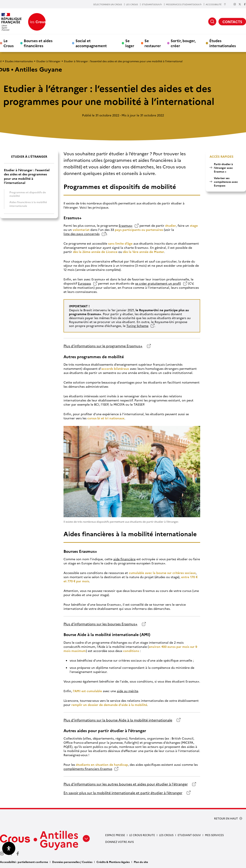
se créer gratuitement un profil (158, 283)
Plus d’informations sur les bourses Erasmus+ (101, 624)
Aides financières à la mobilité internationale (28, 204)
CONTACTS (232, 22)
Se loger (130, 43)
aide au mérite (127, 691)
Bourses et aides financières (38, 43)
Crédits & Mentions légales (113, 862)
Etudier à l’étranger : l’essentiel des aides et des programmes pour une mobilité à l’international (27, 176)
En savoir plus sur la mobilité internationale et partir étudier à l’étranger (123, 793)
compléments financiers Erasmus (88, 769)
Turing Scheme (137, 326)
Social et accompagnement (91, 43)
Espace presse (115, 835)
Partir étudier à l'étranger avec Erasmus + (223, 168)
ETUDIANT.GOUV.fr (152, 4)
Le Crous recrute (142, 835)
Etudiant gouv (189, 835)
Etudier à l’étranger (48, 61)
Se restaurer (153, 43)
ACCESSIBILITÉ (216, 4)
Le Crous (9, 43)
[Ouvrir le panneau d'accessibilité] (9, 848)
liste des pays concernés (82, 234)
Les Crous (166, 835)
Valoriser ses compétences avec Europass (226, 182)
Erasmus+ (126, 226)
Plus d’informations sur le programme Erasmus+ (103, 346)
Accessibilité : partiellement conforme (24, 862)
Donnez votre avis (120, 842)
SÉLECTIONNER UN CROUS (108, 4)
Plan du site (141, 862)
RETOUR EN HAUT (226, 818)
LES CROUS (132, 4)
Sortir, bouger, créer (183, 43)
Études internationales (223, 43)
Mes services (214, 835)
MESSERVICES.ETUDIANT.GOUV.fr (184, 4)
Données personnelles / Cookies (72, 862)
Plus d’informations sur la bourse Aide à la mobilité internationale (118, 720)
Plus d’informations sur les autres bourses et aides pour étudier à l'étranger (126, 784)
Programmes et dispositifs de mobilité (28, 194)
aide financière (124, 559)
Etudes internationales (19, 61)
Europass (84, 283)
